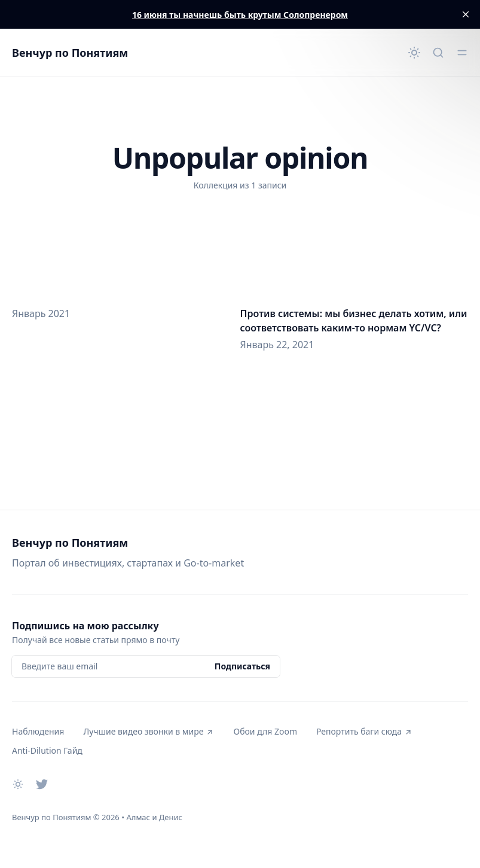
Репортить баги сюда (364, 731)
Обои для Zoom (265, 731)
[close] (466, 14)
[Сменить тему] (414, 53)
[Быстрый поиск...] (438, 53)
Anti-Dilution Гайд (47, 750)
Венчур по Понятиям (70, 53)
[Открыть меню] (462, 53)
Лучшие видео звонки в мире (149, 731)
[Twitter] (42, 784)
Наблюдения (38, 731)
